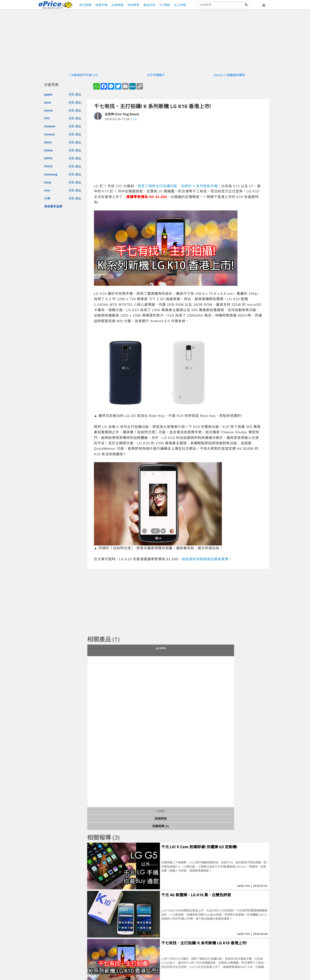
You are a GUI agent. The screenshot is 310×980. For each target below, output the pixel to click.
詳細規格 (161, 818)
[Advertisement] (178, 152)
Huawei (50, 126)
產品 (78, 94)
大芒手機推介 (156, 75)
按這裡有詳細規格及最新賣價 (205, 559)
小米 (47, 198)
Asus (48, 102)
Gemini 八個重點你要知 (229, 75)
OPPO (48, 158)
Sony (48, 182)
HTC (47, 118)
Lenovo (49, 134)
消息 (71, 94)
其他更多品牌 (53, 206)
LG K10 (161, 648)
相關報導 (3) (160, 826)
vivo (47, 190)
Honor (49, 110)
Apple (48, 94)
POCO (48, 166)
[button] (264, 5)
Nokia (48, 150)
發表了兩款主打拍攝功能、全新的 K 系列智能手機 (178, 186)
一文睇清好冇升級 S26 (83, 75)
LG (135, 119)
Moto (48, 142)
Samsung (51, 174)
